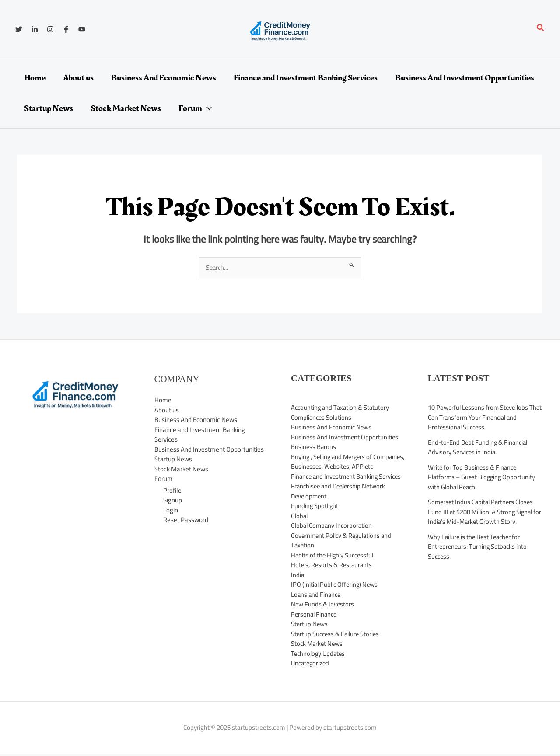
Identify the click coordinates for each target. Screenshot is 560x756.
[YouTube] (82, 29)
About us (167, 410)
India (298, 594)
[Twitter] (19, 29)
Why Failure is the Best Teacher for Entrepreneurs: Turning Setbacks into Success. (479, 547)
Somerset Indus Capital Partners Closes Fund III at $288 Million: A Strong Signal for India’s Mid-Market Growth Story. (483, 512)
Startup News (173, 459)
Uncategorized (311, 683)
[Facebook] (66, 29)
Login (171, 510)
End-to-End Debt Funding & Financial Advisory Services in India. (479, 447)
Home (163, 400)
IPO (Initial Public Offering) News (336, 604)
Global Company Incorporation (333, 545)
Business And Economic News (196, 420)
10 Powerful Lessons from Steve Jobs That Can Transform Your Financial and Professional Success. (481, 418)
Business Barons (314, 447)
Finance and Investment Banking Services (200, 435)
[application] (207, 108)
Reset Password (186, 520)
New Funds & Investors (323, 624)
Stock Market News (181, 469)
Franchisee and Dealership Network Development (340, 511)
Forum (164, 479)
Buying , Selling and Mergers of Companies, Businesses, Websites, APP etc (345, 467)
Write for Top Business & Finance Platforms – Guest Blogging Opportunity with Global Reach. (483, 477)
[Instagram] (50, 29)
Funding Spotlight (315, 526)
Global (300, 535)
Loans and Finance (317, 614)
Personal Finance (315, 634)
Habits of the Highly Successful (334, 575)
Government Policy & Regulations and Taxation (343, 560)
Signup (173, 500)
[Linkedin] (35, 29)
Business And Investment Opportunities (209, 450)
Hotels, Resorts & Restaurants (333, 585)
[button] (541, 29)
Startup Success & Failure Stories (337, 653)
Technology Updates (319, 673)
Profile (172, 490)
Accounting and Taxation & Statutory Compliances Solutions (341, 413)
